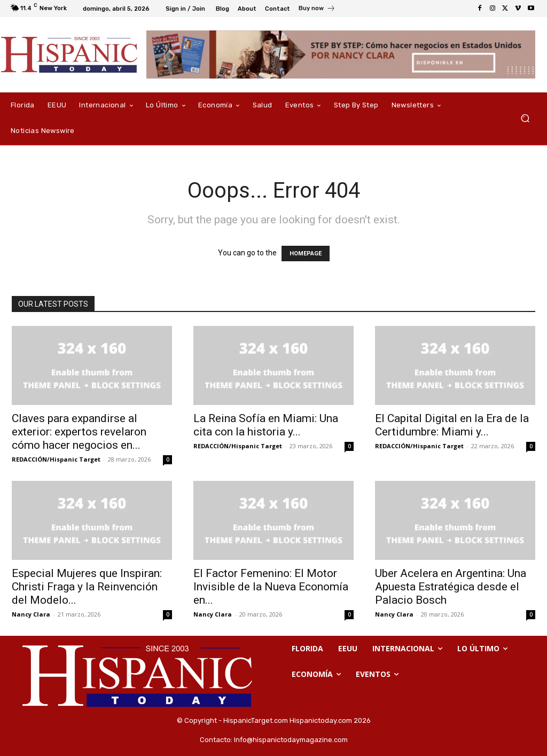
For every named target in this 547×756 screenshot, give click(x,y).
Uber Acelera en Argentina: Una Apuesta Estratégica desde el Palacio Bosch (451, 587)
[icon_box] (317, 10)
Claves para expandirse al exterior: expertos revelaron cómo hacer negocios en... (79, 432)
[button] (525, 118)
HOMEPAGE (306, 254)
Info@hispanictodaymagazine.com (291, 740)
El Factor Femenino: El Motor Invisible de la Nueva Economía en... (271, 587)
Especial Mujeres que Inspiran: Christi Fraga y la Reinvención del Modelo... (87, 587)
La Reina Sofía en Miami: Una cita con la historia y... (266, 425)
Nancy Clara (31, 614)
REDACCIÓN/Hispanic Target (56, 459)
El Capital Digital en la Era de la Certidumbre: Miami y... (452, 425)
